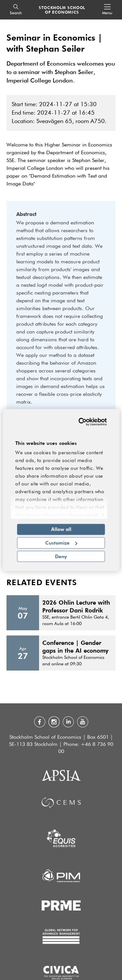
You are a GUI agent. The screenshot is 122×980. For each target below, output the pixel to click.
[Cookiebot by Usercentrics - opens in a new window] (81, 422)
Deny (61, 556)
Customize (61, 543)
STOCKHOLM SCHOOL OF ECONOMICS (62, 10)
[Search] (16, 10)
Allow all (61, 529)
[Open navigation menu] (107, 10)
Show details (84, 515)
